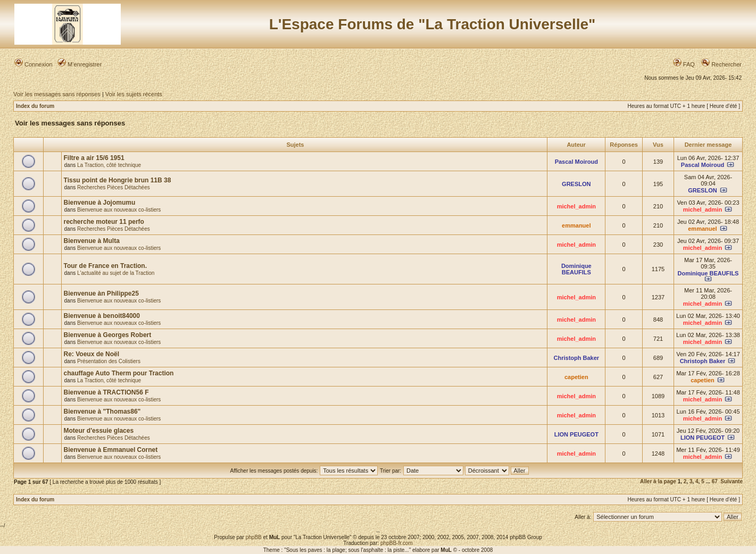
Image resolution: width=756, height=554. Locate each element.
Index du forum (35, 106)
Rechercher (721, 64)
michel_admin (576, 206)
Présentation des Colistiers (109, 361)
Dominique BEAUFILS (576, 269)
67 (715, 481)
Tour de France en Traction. (105, 266)
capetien (576, 377)
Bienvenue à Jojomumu (100, 203)
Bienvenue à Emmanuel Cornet (111, 450)
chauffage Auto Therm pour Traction (119, 373)
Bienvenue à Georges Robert (108, 335)
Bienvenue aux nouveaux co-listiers (119, 210)
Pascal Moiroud (576, 162)
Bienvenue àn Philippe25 (101, 293)
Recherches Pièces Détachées (114, 187)
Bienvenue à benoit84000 (102, 316)
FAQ (684, 64)
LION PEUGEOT (576, 434)
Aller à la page (658, 481)
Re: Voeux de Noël (92, 354)
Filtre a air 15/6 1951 (94, 158)
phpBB (254, 537)
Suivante (732, 481)
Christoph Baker (577, 358)
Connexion (34, 64)
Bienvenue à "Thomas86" (102, 412)
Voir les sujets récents (134, 94)
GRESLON (576, 184)
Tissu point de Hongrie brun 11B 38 (118, 180)
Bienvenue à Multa (92, 241)
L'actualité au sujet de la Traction (116, 273)
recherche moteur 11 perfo (104, 222)
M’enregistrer (80, 64)
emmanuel (576, 225)
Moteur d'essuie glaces (99, 431)
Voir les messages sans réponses (57, 94)
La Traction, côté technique (109, 165)
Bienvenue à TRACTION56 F (106, 392)
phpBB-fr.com (397, 543)
